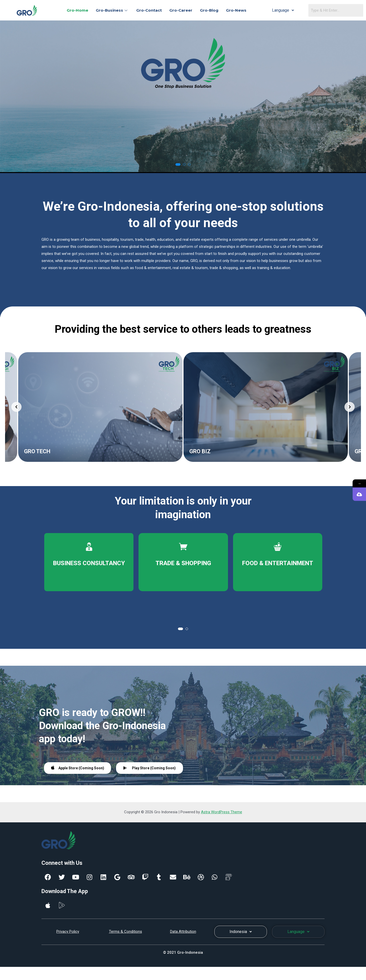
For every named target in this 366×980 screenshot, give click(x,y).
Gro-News (236, 10)
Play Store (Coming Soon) (150, 768)
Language (283, 10)
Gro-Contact (149, 10)
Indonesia (241, 932)
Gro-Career (181, 10)
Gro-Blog (209, 10)
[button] (178, 164)
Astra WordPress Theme (222, 812)
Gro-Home (77, 10)
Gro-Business (112, 10)
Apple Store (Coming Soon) (78, 768)
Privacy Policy (68, 931)
